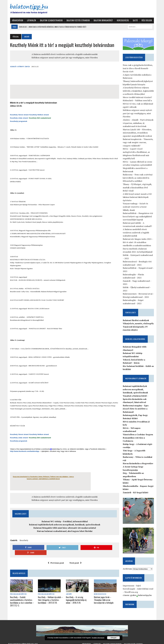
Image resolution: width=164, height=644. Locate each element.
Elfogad (113, 638)
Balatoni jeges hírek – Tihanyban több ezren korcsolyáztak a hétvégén (107, 595)
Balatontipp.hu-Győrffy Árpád (20, 639)
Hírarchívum (16, 20)
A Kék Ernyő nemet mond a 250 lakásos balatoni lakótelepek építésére (138, 197)
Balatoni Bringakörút (101, 20)
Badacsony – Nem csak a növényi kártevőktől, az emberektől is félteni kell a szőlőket (139, 178)
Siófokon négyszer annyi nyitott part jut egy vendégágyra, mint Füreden (64, 58)
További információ (98, 638)
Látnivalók (30, 20)
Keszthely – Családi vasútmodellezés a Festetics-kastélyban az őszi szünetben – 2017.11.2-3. (20, 596)
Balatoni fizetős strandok (76, 20)
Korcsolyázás (121, 20)
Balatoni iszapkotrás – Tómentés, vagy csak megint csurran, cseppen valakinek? (140, 143)
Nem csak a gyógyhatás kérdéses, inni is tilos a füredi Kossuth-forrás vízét (140, 69)
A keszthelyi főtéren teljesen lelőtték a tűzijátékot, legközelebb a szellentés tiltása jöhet (139, 91)
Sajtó (133, 20)
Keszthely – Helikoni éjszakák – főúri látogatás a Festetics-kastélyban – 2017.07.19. (49, 595)
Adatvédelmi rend (146, 584)
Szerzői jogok (130, 584)
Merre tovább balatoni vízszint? (138, 98)
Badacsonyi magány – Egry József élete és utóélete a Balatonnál (137, 409)
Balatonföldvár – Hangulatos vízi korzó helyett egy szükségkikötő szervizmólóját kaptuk (139, 217)
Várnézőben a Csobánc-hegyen (139, 428)
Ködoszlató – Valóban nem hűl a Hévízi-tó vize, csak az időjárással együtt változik (139, 104)
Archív (69, 589)
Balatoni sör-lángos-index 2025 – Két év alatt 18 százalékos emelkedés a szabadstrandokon (139, 242)
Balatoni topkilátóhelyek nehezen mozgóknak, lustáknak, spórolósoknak (64, 525)
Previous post (55, 558)
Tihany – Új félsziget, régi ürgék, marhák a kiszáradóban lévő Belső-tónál (139, 188)
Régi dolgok (145, 20)
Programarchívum (16, 589)
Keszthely (22, 540)
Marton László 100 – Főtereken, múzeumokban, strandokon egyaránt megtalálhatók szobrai (138, 133)
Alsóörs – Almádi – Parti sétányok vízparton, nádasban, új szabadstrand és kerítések (139, 123)
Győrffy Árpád (22, 67)
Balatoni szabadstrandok (49, 20)
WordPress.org (132, 587)
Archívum (128, 564)
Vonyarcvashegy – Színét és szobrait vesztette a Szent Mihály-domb (139, 207)
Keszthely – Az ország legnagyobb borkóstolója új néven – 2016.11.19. (78, 595)
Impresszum (129, 581)
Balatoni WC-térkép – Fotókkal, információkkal (64, 521)
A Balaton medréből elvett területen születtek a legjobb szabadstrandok (64, 54)
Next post (75, 558)
